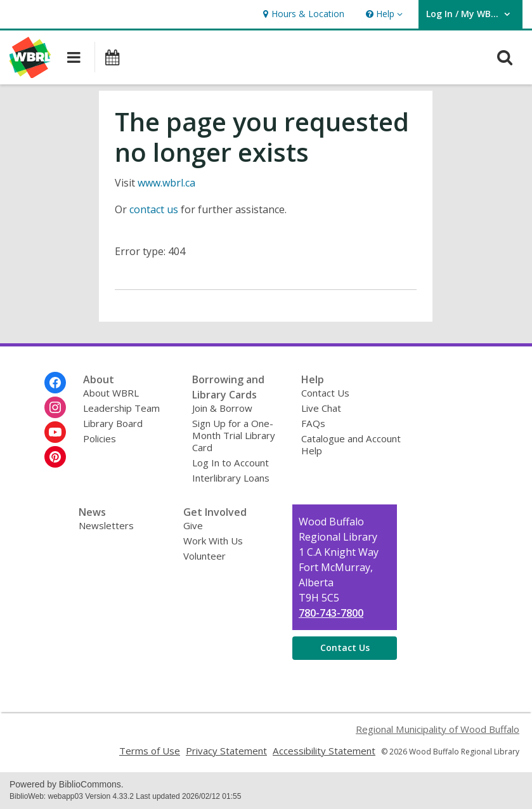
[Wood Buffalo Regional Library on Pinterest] (55, 457)
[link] (302, 14)
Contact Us (325, 393)
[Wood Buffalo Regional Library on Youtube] (55, 432)
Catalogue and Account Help (351, 444)
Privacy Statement (226, 751)
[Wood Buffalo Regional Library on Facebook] (55, 383)
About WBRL (111, 393)
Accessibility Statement (324, 751)
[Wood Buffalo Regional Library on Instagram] (55, 407)
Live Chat (321, 408)
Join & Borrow (222, 408)
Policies (100, 438)
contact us (154, 209)
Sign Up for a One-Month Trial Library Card (234, 435)
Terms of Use (150, 751)
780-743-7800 (331, 613)
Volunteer (204, 556)
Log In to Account (230, 463)
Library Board (113, 423)
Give (193, 525)
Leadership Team (121, 408)
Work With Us (213, 541)
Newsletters (106, 525)
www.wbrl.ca (166, 183)
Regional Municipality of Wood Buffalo (438, 729)
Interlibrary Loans (231, 478)
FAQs (313, 423)
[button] (383, 14)
